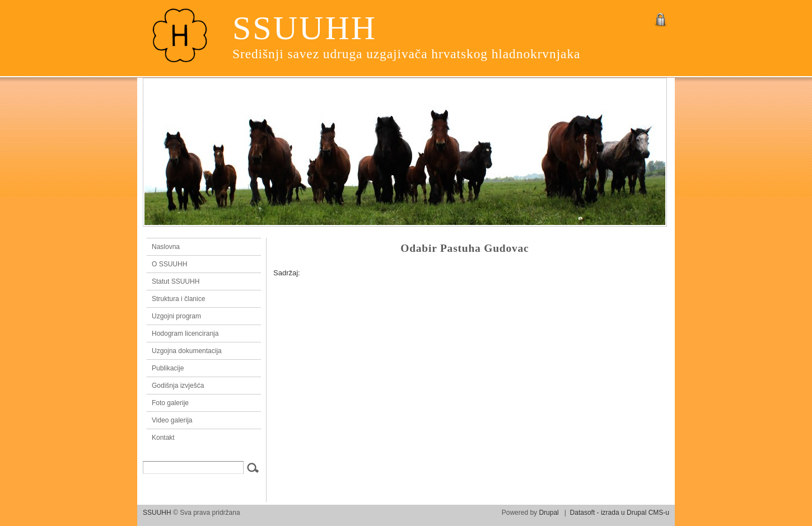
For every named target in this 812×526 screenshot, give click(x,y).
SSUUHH (305, 28)
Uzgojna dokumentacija (187, 351)
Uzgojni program (176, 316)
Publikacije (168, 368)
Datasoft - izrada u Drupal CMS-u (620, 513)
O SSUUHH (169, 264)
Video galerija (172, 420)
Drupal (549, 513)
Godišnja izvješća (178, 386)
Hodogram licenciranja (185, 334)
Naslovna (201, 247)
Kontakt (163, 438)
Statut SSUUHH (176, 281)
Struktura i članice (178, 299)
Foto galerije (170, 403)
